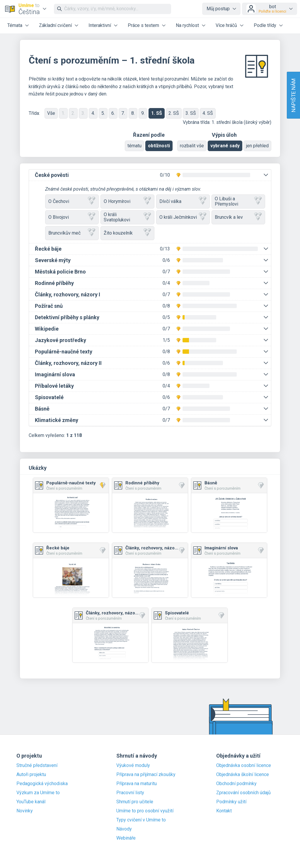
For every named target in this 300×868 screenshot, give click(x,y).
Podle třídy (265, 25)
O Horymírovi (127, 201)
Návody (124, 829)
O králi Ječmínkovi (183, 217)
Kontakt (224, 811)
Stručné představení (37, 766)
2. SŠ (174, 113)
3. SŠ (191, 113)
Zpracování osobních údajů (243, 793)
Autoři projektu (31, 775)
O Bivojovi (72, 217)
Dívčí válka (183, 201)
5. (103, 113)
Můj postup (218, 9)
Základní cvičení (55, 25)
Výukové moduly (133, 766)
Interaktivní (100, 25)
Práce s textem (143, 25)
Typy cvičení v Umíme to (141, 820)
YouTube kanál (31, 802)
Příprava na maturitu (137, 784)
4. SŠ (208, 113)
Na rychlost (187, 25)
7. (123, 113)
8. (133, 113)
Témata (15, 25)
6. (113, 113)
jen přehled (257, 146)
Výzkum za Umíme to (38, 793)
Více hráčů (226, 25)
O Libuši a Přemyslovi (238, 201)
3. (83, 113)
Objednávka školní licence (243, 775)
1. (63, 113)
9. (143, 113)
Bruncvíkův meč (72, 233)
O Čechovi (72, 201)
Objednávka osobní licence (244, 766)
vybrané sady (225, 146)
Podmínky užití (231, 802)
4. (93, 113)
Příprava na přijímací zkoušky (146, 775)
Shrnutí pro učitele (135, 802)
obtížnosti (159, 146)
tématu (134, 146)
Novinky (25, 811)
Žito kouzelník (127, 233)
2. (73, 113)
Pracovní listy (130, 793)
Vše (51, 113)
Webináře (126, 838)
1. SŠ (157, 113)
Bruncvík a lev (238, 217)
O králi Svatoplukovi (127, 217)
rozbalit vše (192, 146)
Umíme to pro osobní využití (145, 811)
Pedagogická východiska (42, 784)
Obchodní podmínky (236, 784)
